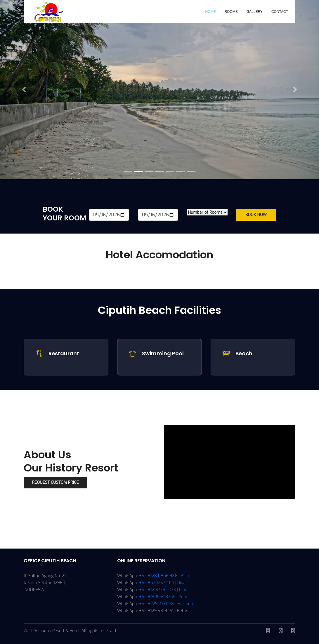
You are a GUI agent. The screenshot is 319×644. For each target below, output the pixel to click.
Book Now (256, 215)
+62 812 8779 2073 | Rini (162, 590)
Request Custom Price (56, 482)
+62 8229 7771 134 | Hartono (166, 604)
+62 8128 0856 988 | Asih (164, 576)
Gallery (255, 12)
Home (210, 12)
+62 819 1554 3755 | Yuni (163, 597)
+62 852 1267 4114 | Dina (162, 583)
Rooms (231, 12)
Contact (280, 12)
